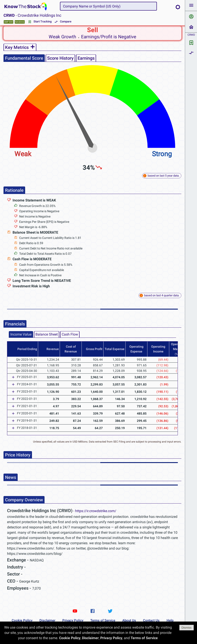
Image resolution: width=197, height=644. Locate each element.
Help (170, 620)
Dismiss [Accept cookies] (187, 628)
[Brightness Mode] (178, 7)
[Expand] (13, 377)
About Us (129, 620)
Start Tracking (40, 22)
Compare (63, 22)
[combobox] (108, 6)
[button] (191, 5)
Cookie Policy (22, 620)
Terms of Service (103, 620)
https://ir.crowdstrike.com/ (96, 511)
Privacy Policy (73, 620)
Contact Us (151, 620)
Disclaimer (47, 620)
